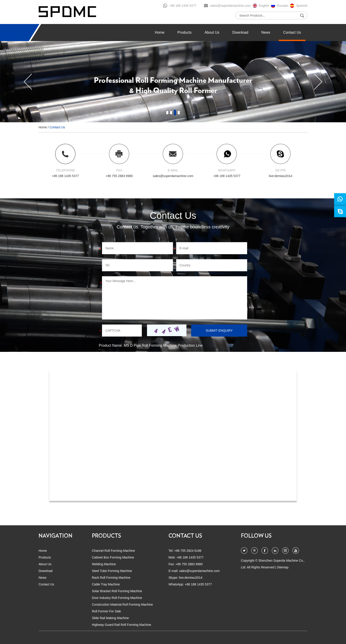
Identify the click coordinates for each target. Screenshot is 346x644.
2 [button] (171, 113)
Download (240, 32)
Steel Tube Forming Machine (112, 571)
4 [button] (179, 113)
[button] (28, 82)
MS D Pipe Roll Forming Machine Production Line (163, 345)
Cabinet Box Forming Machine (113, 557)
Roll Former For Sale (106, 611)
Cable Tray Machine (106, 584)
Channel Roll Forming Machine (113, 551)
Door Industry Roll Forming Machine (117, 598)
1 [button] (167, 113)
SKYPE (281, 170)
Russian (283, 6)
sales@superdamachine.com (230, 6)
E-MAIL (173, 170)
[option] (173, 82)
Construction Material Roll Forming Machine (122, 605)
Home (160, 32)
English (264, 6)
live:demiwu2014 (281, 176)
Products (185, 32)
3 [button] (175, 113)
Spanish (302, 6)
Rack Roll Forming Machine (111, 578)
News (266, 32)
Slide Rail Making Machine (110, 618)
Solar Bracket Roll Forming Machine (117, 591)
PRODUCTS (106, 536)
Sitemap (283, 567)
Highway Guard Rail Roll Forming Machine (122, 625)
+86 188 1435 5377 (183, 6)
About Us (212, 32)
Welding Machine (104, 564)
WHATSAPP (227, 170)
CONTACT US (185, 536)
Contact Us (292, 32)
